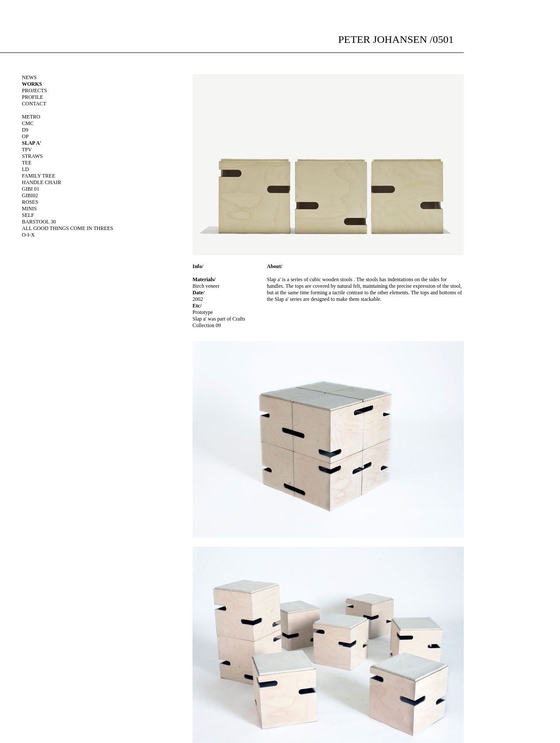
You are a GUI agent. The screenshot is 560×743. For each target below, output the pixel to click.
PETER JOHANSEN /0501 (396, 39)
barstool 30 (39, 222)
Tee (27, 163)
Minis (29, 209)
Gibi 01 (31, 189)
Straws (32, 156)
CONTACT (34, 104)
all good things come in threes (68, 228)
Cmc (28, 123)
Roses (30, 202)
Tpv (27, 150)
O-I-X (28, 235)
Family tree (38, 176)
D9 (25, 130)
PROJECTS (34, 91)
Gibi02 (30, 195)
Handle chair (42, 182)
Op (25, 136)
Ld (25, 169)
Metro (31, 117)
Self (28, 215)
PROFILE (33, 97)
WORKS (32, 84)
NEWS (29, 77)
